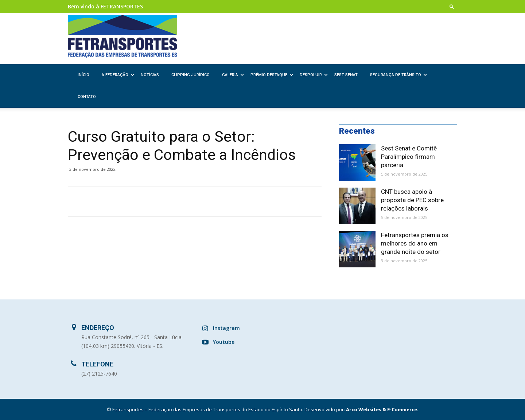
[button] (452, 6)
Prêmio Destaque (272, 75)
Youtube (224, 342)
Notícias (150, 75)
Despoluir (314, 75)
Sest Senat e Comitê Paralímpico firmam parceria (409, 157)
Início (83, 75)
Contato (87, 97)
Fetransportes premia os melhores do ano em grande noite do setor (415, 243)
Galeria (233, 75)
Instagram (226, 328)
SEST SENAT (346, 75)
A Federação (118, 75)
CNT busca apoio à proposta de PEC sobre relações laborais (412, 200)
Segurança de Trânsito (398, 75)
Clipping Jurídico (190, 75)
